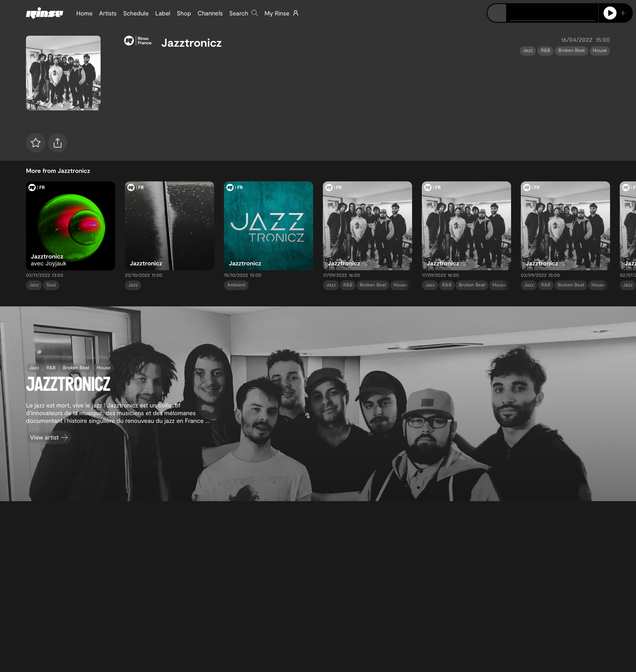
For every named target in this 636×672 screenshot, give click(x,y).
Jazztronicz (191, 42)
